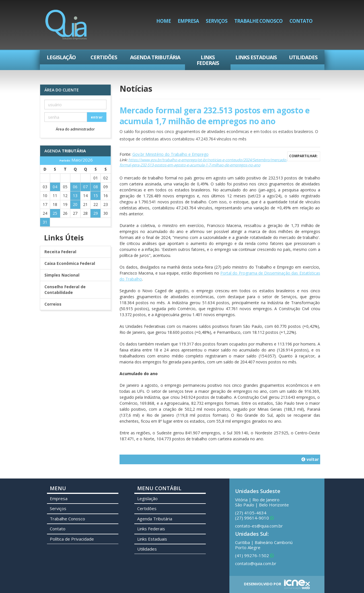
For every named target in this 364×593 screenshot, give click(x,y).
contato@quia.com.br (256, 563)
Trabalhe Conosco (258, 21)
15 (96, 196)
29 (96, 213)
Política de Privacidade (72, 539)
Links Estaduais (256, 57)
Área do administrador (75, 129)
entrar (97, 117)
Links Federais (208, 60)
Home (164, 21)
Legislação (61, 57)
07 (85, 187)
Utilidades (303, 57)
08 (96, 187)
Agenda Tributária (155, 57)
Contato (301, 21)
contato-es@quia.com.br (259, 526)
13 (75, 196)
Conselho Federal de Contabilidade (65, 290)
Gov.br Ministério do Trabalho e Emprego (170, 154)
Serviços (217, 21)
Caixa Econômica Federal (70, 263)
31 (45, 222)
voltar (310, 459)
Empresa (188, 21)
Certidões (104, 57)
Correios (53, 304)
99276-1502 (254, 555)
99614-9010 (254, 518)
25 (55, 213)
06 (75, 187)
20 (75, 204)
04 (55, 187)
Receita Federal (60, 252)
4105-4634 (251, 513)
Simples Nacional (62, 275)
